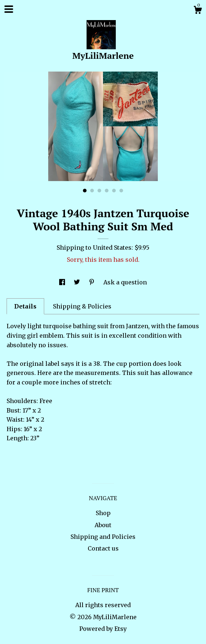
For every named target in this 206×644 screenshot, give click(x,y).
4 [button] (107, 191)
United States (112, 248)
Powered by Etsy (103, 629)
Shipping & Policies (82, 306)
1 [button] (85, 191)
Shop (103, 513)
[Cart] (198, 11)
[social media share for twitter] (78, 282)
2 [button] (92, 191)
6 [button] (121, 191)
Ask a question (125, 282)
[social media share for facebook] (63, 282)
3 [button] (99, 191)
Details (25, 306)
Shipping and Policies (103, 537)
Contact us (103, 548)
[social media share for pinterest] (92, 282)
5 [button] (114, 191)
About (103, 525)
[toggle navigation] (9, 9)
